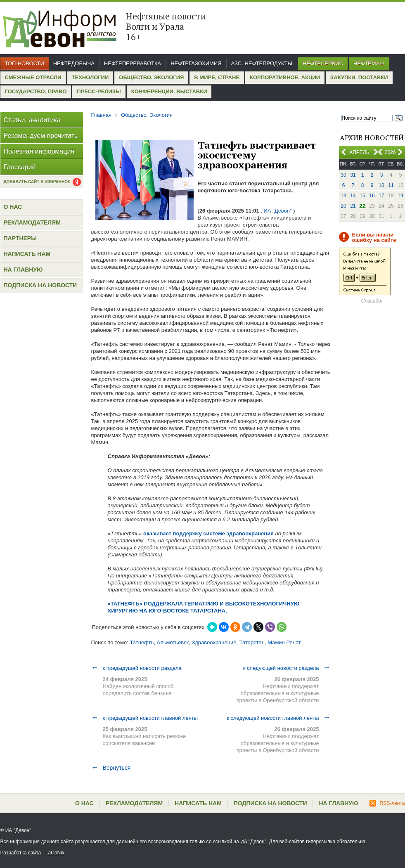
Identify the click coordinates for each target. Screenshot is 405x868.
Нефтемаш (369, 63)
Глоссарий (20, 167)
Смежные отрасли (33, 77)
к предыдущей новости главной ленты (145, 718)
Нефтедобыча (74, 63)
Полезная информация (39, 151)
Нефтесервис (323, 63)
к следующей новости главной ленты (278, 718)
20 (343, 206)
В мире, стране (217, 77)
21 (353, 206)
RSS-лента (387, 803)
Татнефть (142, 642)
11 (391, 185)
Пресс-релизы (99, 91)
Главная (101, 115)
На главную (23, 270)
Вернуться (111, 768)
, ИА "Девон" (276, 211)
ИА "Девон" (253, 842)
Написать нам (27, 254)
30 (343, 175)
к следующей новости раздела (287, 668)
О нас (13, 207)
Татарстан (252, 642)
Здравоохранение (214, 642)
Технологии (90, 77)
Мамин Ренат (284, 642)
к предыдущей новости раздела (136, 668)
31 (353, 175)
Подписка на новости (40, 285)
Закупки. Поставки (359, 77)
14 (353, 196)
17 (381, 196)
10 (381, 185)
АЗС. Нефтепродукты (262, 63)
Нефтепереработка (133, 63)
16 (372, 196)
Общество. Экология (151, 77)
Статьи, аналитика (32, 120)
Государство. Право (36, 91)
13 (343, 196)
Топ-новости (25, 63)
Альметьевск (173, 642)
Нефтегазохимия (196, 63)
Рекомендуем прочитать (41, 136)
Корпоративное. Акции (285, 77)
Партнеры (20, 238)
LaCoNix (55, 853)
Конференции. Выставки (169, 91)
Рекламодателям (32, 222)
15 (362, 196)
